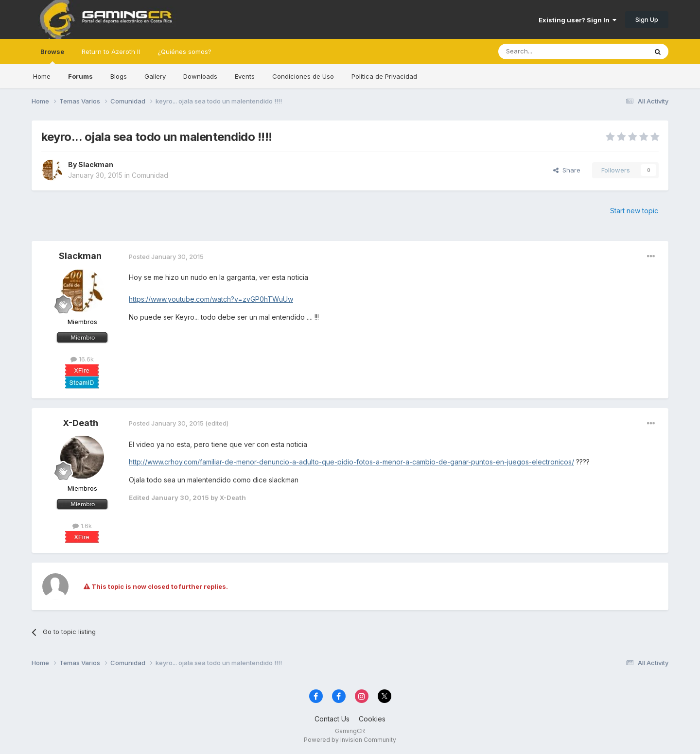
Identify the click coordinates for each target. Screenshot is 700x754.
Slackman (96, 164)
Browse (52, 56)
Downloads (200, 76)
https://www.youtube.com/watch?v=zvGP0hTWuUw (211, 299)
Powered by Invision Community (350, 740)
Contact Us (332, 719)
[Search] (548, 51)
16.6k (82, 359)
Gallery (155, 76)
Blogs (119, 76)
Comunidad (150, 175)
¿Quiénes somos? (184, 51)
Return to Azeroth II (111, 51)
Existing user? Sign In (577, 20)
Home (42, 76)
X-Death (80, 423)
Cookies (372, 719)
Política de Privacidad (384, 76)
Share (567, 170)
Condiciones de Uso (303, 76)
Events (245, 76)
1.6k (82, 526)
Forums (80, 76)
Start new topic (634, 211)
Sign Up (647, 19)
